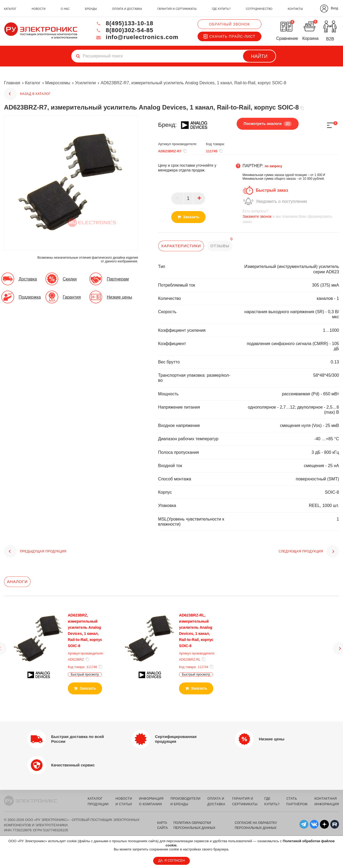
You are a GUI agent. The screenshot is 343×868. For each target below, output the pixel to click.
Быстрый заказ (272, 190)
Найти (259, 56)
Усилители (85, 83)
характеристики (181, 246)
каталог (10, 9)
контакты (295, 9)
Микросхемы (58, 83)
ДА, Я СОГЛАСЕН (171, 861)
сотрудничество (259, 9)
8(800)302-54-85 (124, 30)
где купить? (221, 9)
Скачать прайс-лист (229, 36)
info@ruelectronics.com (137, 37)
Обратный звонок (229, 24)
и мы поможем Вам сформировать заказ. (291, 216)
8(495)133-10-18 (124, 23)
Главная (12, 83)
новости (39, 9)
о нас (65, 9)
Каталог (33, 83)
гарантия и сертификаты (177, 9)
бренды (91, 9)
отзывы (220, 246)
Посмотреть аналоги (268, 124)
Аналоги (17, 582)
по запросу (273, 166)
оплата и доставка (127, 9)
